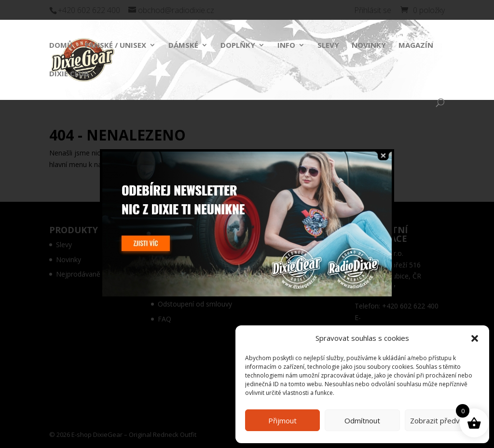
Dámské (183, 46)
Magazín (416, 46)
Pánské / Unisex (116, 46)
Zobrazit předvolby (442, 420)
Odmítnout (362, 420)
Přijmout (282, 420)
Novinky (369, 46)
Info (286, 46)
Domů (61, 46)
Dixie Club (69, 74)
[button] (475, 338)
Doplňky (238, 46)
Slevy (328, 46)
